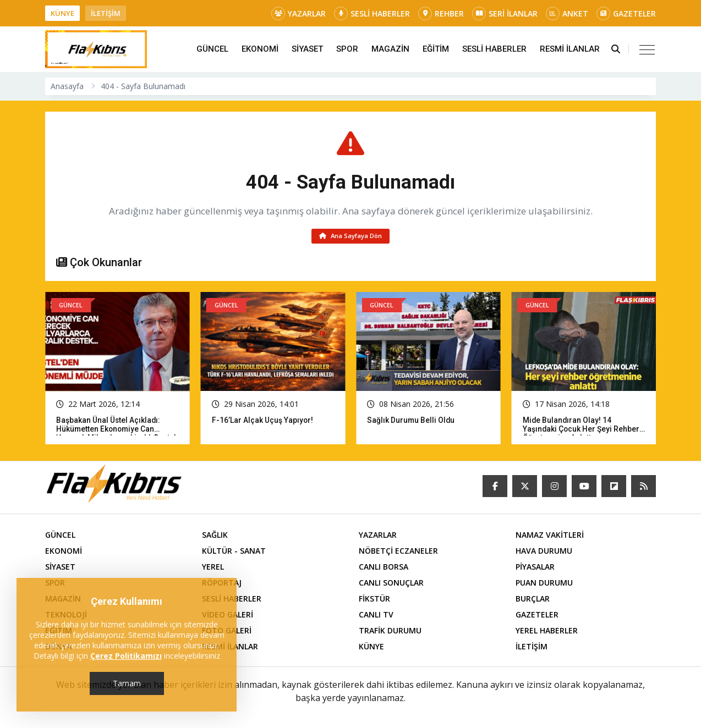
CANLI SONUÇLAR (391, 584)
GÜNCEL (212, 49)
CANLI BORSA (384, 568)
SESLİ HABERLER (372, 13)
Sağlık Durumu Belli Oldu (411, 422)
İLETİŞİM (106, 13)
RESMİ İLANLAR (570, 49)
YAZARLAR (299, 13)
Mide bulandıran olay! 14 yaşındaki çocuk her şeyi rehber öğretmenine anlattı (582, 431)
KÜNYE (62, 13)
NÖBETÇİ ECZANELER (398, 552)
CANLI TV (376, 616)
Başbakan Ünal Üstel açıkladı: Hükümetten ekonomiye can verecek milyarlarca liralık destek (117, 431)
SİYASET (307, 49)
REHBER (441, 13)
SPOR (347, 49)
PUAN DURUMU (544, 584)
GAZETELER (626, 13)
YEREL (213, 568)
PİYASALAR (535, 568)
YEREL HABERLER (547, 632)
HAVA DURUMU (544, 552)
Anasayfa (67, 86)
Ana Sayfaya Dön (351, 237)
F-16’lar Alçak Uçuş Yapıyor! (263, 422)
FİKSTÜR (374, 600)
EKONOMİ (260, 49)
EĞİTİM (436, 49)
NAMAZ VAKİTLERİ (550, 536)
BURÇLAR (533, 600)
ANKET (567, 13)
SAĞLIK (215, 536)
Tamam (127, 683)
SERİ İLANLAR (505, 13)
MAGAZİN (390, 49)
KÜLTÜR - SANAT (234, 552)
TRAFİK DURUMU (390, 632)
